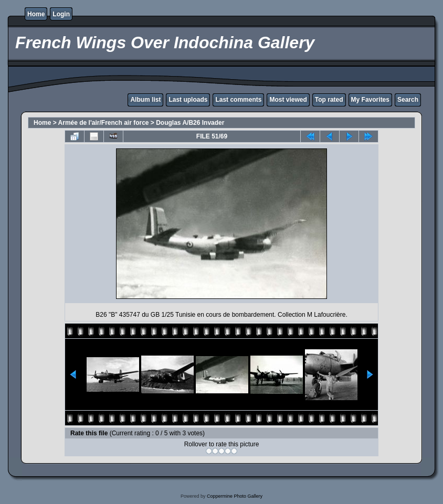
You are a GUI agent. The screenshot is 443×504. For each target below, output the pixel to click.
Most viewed (288, 100)
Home (36, 14)
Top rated (329, 100)
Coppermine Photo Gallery (235, 496)
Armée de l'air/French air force (104, 123)
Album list (145, 100)
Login (61, 14)
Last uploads (188, 100)
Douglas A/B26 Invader (190, 123)
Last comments (238, 100)
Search (408, 100)
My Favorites (370, 100)
